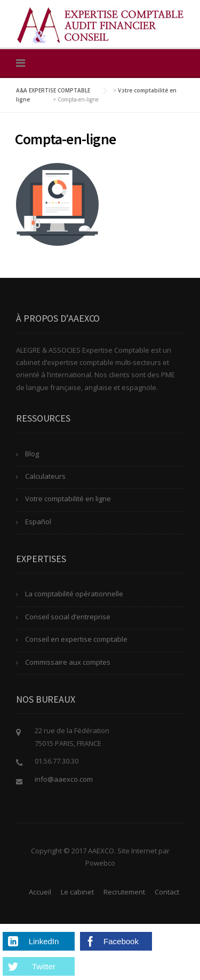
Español (38, 522)
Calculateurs (45, 476)
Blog (32, 454)
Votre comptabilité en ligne (68, 499)
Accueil (40, 892)
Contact (167, 892)
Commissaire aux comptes (68, 662)
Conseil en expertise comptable (76, 639)
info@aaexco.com (64, 779)
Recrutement (124, 892)
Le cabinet (77, 892)
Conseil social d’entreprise (68, 617)
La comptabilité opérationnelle (74, 594)
